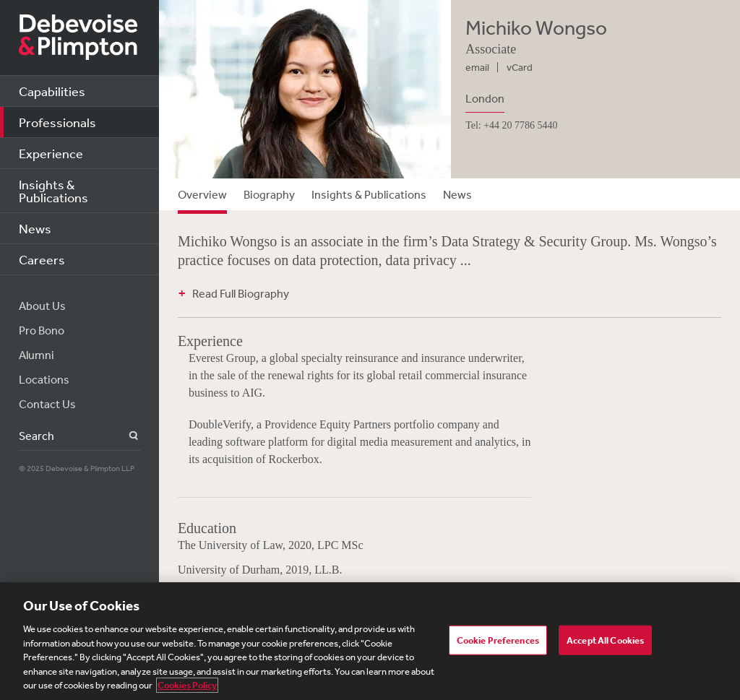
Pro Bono (42, 330)
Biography (269, 194)
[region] (370, 641)
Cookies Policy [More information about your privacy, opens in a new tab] (187, 685)
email (477, 67)
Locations (44, 379)
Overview (202, 194)
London (485, 98)
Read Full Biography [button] (241, 293)
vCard (520, 67)
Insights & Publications (53, 191)
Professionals (57, 122)
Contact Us (47, 404)
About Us (42, 306)
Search (125, 436)
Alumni (36, 355)
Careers (42, 259)
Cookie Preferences (498, 640)
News (35, 228)
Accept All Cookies (605, 640)
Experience (51, 153)
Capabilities (52, 91)
